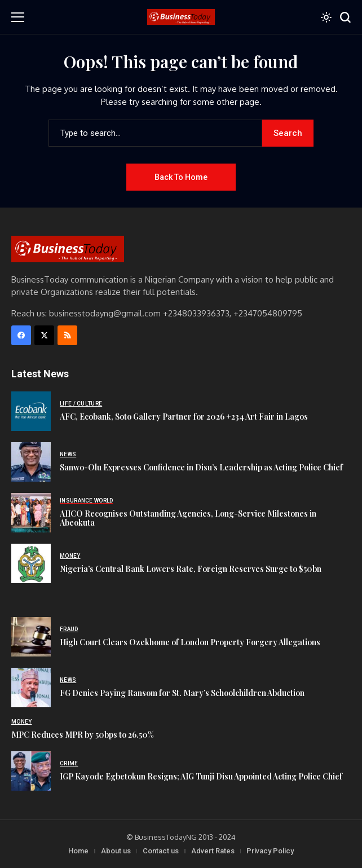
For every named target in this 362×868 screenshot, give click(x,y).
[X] (44, 335)
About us (116, 851)
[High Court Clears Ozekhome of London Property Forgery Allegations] (31, 637)
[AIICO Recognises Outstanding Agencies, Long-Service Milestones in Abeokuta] (31, 513)
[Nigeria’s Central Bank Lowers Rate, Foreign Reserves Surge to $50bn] (31, 563)
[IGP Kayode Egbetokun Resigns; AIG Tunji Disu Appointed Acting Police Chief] (31, 771)
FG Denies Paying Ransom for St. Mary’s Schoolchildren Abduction (182, 693)
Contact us (161, 851)
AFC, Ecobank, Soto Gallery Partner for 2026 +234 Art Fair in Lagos (184, 417)
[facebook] (21, 335)
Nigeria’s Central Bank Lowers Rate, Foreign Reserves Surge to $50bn (191, 569)
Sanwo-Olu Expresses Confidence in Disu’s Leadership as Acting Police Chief (201, 467)
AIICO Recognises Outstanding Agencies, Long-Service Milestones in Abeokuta (188, 518)
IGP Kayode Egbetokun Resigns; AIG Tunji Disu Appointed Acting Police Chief (201, 776)
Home (78, 851)
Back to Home (181, 177)
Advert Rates (213, 851)
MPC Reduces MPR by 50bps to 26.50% (83, 735)
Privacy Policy (270, 851)
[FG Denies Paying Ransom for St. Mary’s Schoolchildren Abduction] (31, 688)
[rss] (67, 335)
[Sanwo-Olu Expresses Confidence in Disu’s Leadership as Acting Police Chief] (31, 462)
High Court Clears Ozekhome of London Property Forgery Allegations (190, 642)
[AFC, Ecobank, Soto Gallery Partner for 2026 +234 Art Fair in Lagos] (31, 411)
